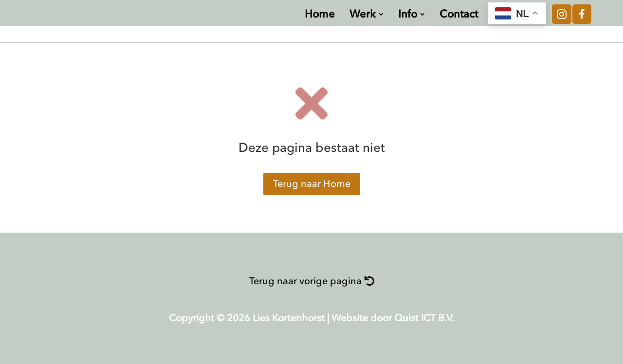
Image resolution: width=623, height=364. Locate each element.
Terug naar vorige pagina (305, 281)
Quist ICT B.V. (424, 318)
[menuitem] (320, 14)
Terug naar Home (312, 184)
